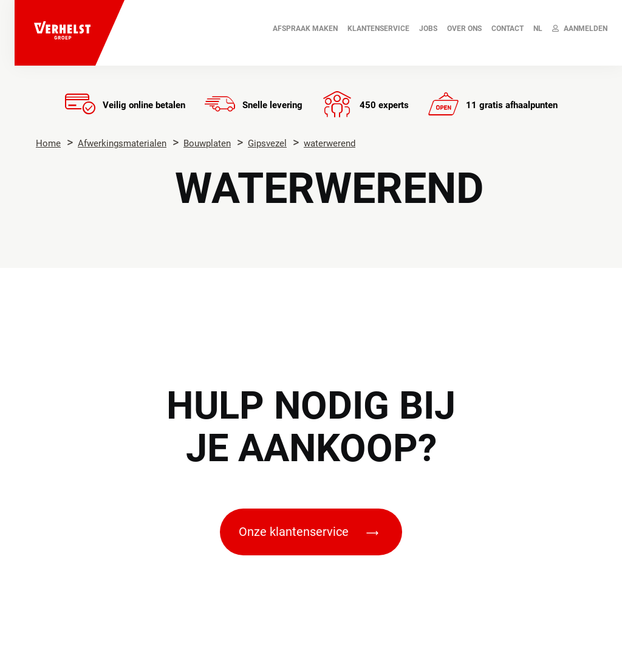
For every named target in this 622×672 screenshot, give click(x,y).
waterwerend (330, 143)
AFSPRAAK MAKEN (305, 29)
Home (48, 143)
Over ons (464, 29)
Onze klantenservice (309, 532)
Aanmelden (580, 29)
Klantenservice (378, 29)
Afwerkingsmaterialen (122, 143)
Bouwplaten (207, 143)
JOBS (428, 29)
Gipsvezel (267, 143)
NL (538, 29)
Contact (508, 29)
